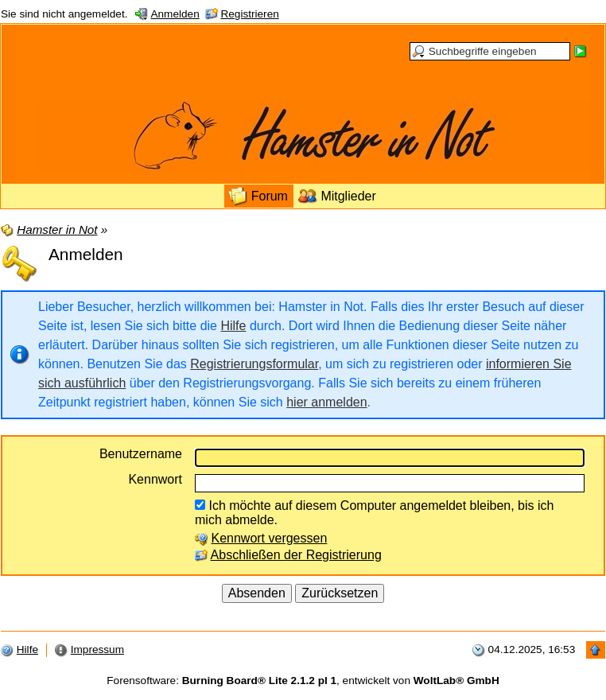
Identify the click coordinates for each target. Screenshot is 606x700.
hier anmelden (326, 402)
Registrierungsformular (254, 364)
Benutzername (141, 454)
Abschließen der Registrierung (296, 555)
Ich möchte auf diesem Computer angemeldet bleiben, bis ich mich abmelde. (374, 513)
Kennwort (155, 479)
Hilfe (233, 326)
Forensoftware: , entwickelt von (303, 681)
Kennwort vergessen (269, 538)
